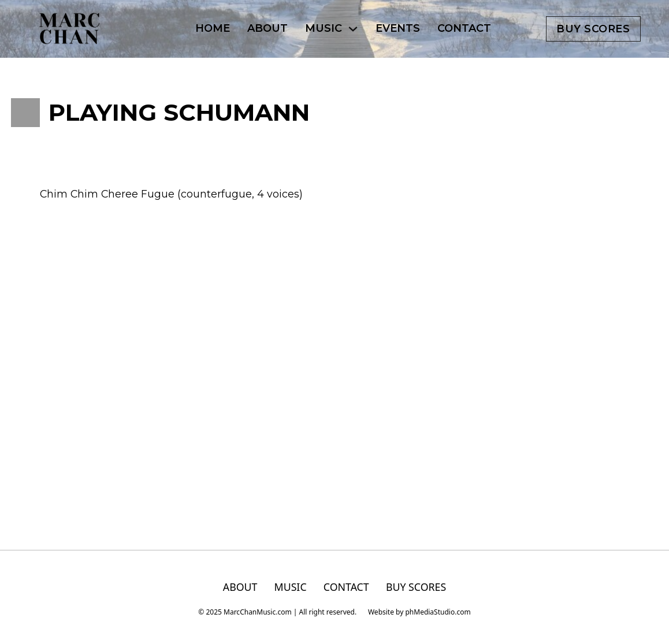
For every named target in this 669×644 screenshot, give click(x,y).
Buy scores (593, 29)
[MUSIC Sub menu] (353, 29)
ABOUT (267, 28)
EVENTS (398, 28)
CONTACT (464, 28)
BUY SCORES (416, 587)
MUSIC (324, 28)
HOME (213, 28)
